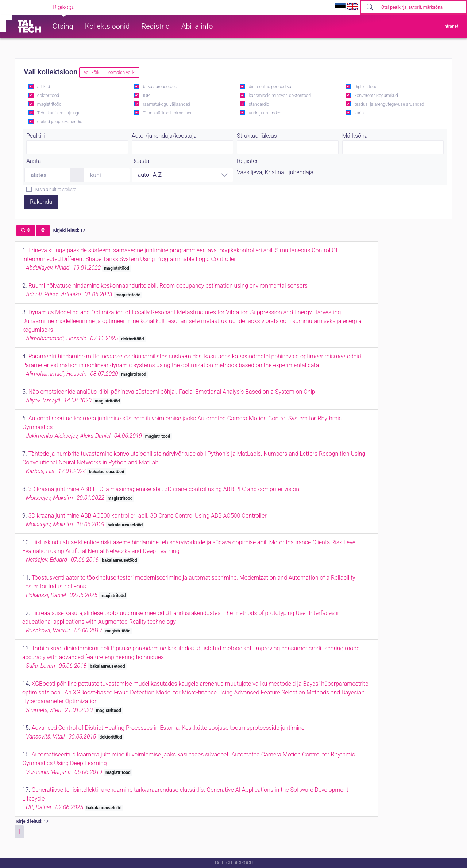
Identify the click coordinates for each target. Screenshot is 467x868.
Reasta (141, 161)
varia (359, 113)
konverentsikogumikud (376, 96)
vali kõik (92, 73)
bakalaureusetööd (160, 87)
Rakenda (41, 202)
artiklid (44, 87)
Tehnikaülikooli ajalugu (59, 113)
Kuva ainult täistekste (56, 190)
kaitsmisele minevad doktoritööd (280, 96)
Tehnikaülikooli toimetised (168, 113)
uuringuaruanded (265, 113)
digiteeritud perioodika (270, 87)
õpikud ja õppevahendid (60, 122)
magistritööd (49, 104)
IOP (146, 96)
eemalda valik (121, 73)
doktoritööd (48, 96)
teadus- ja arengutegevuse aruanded (389, 104)
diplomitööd (366, 87)
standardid (259, 104)
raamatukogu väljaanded (167, 104)
